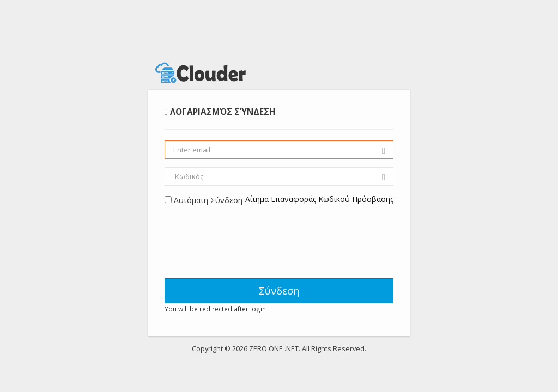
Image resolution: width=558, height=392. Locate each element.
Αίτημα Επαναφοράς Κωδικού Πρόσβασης (319, 199)
